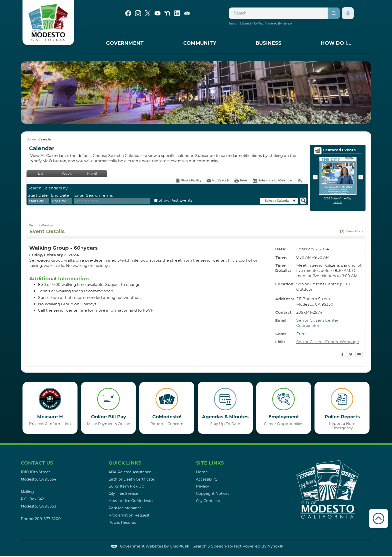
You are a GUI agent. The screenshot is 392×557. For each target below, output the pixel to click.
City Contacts (208, 501)
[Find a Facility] (188, 181)
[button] (360, 92)
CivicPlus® (180, 546)
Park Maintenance (125, 508)
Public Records (122, 523)
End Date (60, 195)
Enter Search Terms (93, 195)
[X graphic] (148, 13)
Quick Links (125, 463)
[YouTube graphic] (157, 13)
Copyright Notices (213, 494)
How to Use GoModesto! (131, 501)
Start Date (38, 195)
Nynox (287, 23)
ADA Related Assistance (130, 472)
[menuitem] (125, 44)
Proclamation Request (129, 515)
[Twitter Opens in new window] (351, 355)
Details (338, 202)
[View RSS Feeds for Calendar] (300, 181)
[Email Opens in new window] (359, 355)
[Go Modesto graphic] (187, 13)
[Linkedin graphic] (177, 13)
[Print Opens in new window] (241, 181)
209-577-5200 (48, 519)
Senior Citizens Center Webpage (328, 342)
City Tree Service (123, 494)
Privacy (202, 486)
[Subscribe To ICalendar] (272, 181)
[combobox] (38, 201)
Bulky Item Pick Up (126, 486)
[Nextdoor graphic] (167, 13)
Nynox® (275, 546)
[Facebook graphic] (128, 13)
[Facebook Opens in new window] (342, 355)
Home (31, 139)
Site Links (210, 463)
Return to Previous (41, 226)
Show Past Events (175, 200)
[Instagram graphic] (138, 13)
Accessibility (207, 479)
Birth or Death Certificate (131, 479)
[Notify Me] (218, 181)
